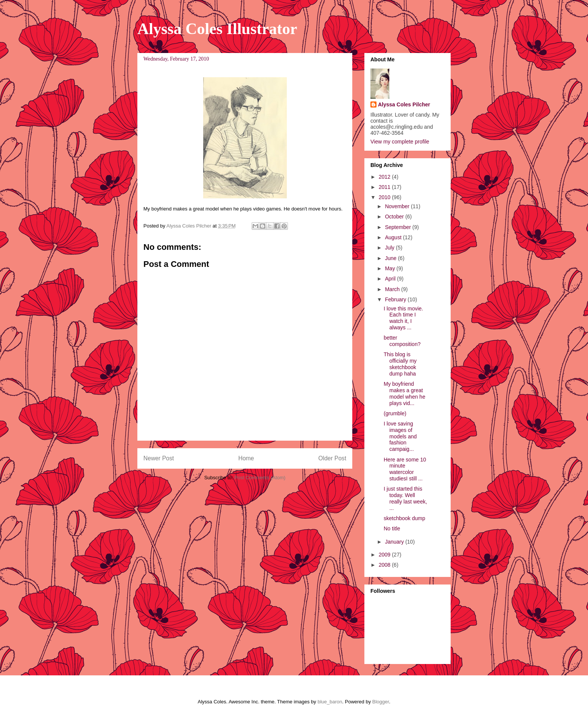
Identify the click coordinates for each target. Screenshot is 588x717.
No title (392, 528)
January (395, 542)
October (395, 217)
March (393, 289)
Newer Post (159, 458)
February (396, 299)
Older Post (332, 458)
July (390, 248)
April (391, 279)
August (394, 237)
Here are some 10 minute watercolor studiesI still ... (405, 469)
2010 (385, 197)
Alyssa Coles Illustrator (217, 29)
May (390, 268)
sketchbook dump (404, 518)
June (391, 258)
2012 (385, 177)
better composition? (402, 341)
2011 (385, 187)
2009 (385, 555)
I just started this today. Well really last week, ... (405, 498)
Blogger (381, 702)
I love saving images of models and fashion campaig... (400, 436)
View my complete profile (400, 142)
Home (246, 458)
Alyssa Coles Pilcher (404, 104)
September (398, 227)
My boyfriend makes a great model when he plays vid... (404, 393)
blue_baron (330, 702)
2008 (385, 565)
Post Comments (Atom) (260, 478)
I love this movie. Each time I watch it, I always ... (403, 318)
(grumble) (395, 413)
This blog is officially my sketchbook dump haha (400, 364)
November (398, 206)
